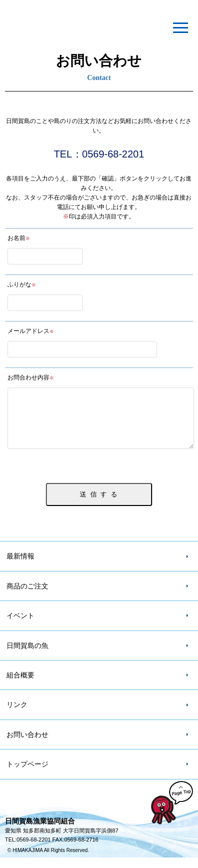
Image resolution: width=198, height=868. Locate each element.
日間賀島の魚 (27, 656)
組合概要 (20, 685)
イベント (20, 626)
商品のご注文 (27, 596)
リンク (17, 715)
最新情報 (20, 566)
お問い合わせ (27, 745)
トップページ (27, 774)
